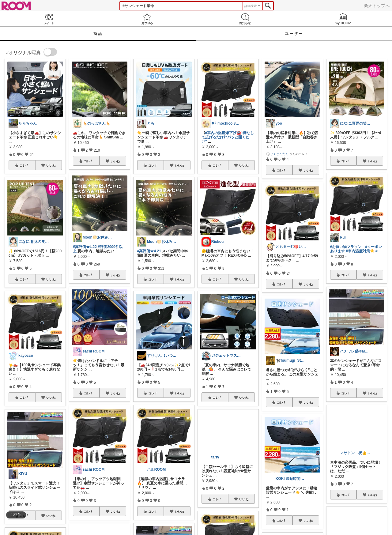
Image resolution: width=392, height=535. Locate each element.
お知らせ (245, 19)
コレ (24, 165)
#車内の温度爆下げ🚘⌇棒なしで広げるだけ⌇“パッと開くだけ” (228, 137)
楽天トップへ (377, 6)
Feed (49, 19)
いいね (51, 165)
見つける (147, 19)
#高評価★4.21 (149, 251)
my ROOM (343, 19)
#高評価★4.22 (85, 247)
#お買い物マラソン (346, 247)
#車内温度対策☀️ (360, 251)
